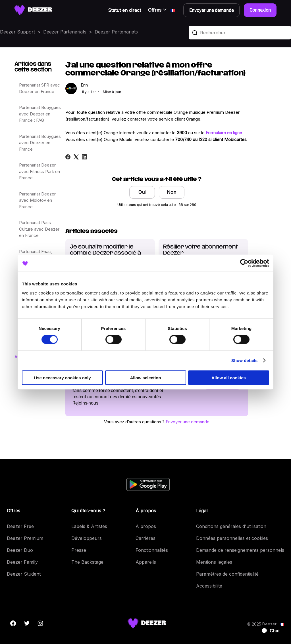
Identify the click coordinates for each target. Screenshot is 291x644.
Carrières (145, 538)
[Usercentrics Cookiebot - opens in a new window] (244, 263)
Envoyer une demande (188, 422)
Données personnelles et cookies (232, 538)
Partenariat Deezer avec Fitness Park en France (40, 171)
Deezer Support (17, 32)
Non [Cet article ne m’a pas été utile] (172, 192)
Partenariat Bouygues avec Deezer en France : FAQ (40, 114)
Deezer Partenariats (65, 32)
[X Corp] (76, 157)
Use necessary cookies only (62, 377)
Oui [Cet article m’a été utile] (142, 192)
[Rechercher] (240, 33)
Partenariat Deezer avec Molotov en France (37, 200)
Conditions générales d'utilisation (231, 526)
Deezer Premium (25, 538)
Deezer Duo (20, 550)
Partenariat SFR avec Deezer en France (40, 88)
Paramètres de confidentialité (227, 574)
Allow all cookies (229, 377)
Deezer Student (24, 574)
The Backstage (87, 562)
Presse (79, 550)
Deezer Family (22, 562)
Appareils (146, 562)
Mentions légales (214, 562)
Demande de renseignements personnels (240, 550)
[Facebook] (68, 157)
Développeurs (87, 538)
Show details (245, 360)
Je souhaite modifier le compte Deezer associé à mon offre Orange (105, 253)
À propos (146, 526)
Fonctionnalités (152, 550)
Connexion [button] (260, 10)
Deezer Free (20, 526)
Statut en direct (124, 10)
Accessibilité (209, 586)
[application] (268, 631)
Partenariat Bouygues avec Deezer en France (40, 143)
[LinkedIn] (84, 157)
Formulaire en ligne (224, 133)
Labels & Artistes (89, 526)
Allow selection (145, 377)
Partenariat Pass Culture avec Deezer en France (39, 229)
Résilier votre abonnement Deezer (200, 250)
